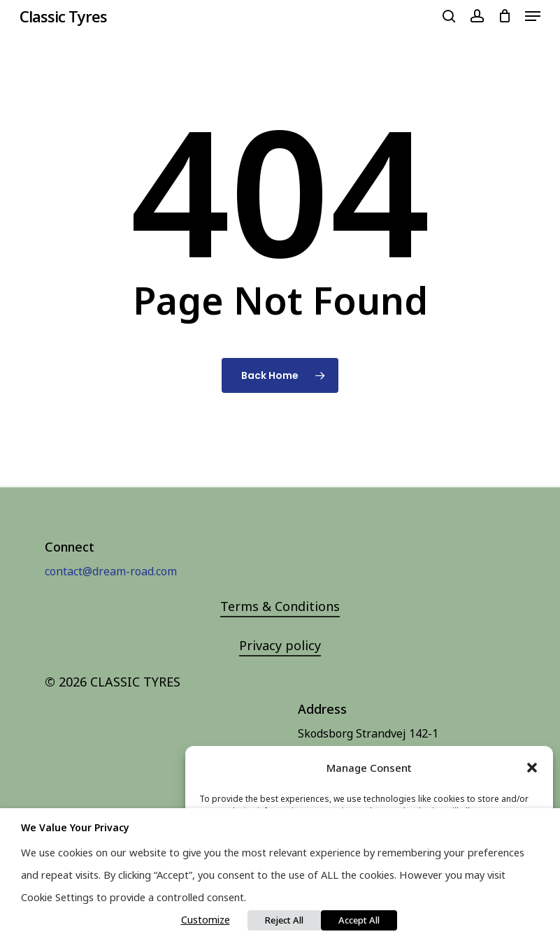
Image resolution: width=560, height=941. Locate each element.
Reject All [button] (284, 920)
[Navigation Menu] (533, 16)
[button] (532, 768)
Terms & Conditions (280, 606)
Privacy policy (280, 645)
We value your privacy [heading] (75, 827)
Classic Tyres (63, 16)
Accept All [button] (359, 920)
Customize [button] (206, 919)
